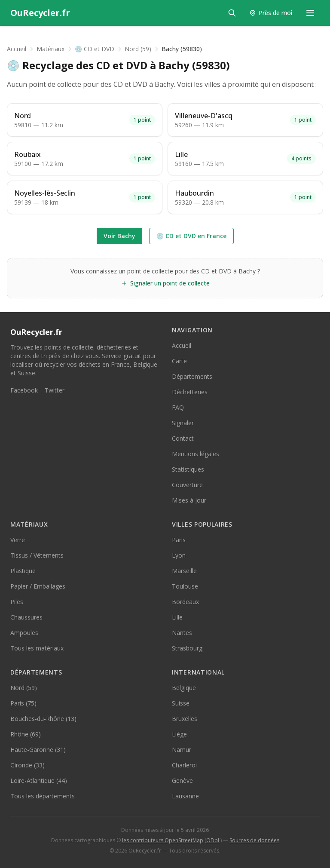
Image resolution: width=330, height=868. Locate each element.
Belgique (184, 688)
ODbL (213, 840)
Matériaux (50, 49)
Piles (17, 602)
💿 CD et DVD (95, 49)
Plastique (23, 571)
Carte (179, 361)
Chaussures (26, 617)
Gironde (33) (27, 765)
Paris (179, 540)
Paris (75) (23, 703)
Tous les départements (43, 796)
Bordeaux (185, 602)
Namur (182, 750)
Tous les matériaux (37, 648)
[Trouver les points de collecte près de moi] (271, 13)
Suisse (181, 703)
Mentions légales (196, 454)
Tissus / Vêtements (37, 555)
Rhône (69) (26, 734)
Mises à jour (189, 500)
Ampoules (24, 633)
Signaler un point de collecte (165, 283)
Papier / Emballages (38, 586)
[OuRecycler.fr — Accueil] (40, 13)
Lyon (179, 555)
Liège (179, 734)
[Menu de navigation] (310, 13)
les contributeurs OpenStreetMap (163, 840)
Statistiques (188, 469)
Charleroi (184, 765)
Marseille (184, 571)
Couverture (187, 485)
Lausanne (185, 796)
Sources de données (254, 840)
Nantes (182, 633)
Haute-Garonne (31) (38, 750)
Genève (182, 781)
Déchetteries (190, 392)
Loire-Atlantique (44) (39, 781)
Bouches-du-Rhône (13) (43, 719)
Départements (192, 376)
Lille (177, 617)
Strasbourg (187, 648)
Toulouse (185, 586)
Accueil (17, 49)
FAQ (178, 407)
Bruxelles (185, 719)
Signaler (183, 423)
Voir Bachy (119, 236)
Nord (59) (138, 49)
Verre (18, 540)
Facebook (24, 390)
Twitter (55, 390)
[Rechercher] (232, 13)
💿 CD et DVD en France (191, 236)
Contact (183, 438)
